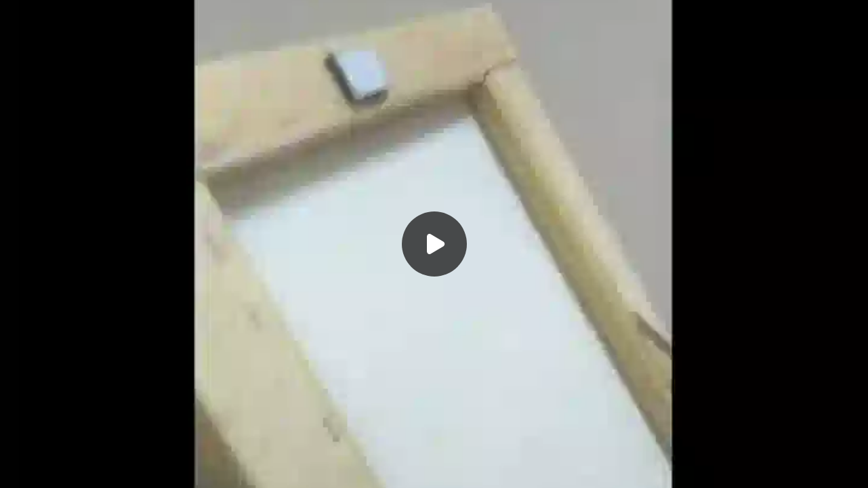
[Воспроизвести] (434, 244)
